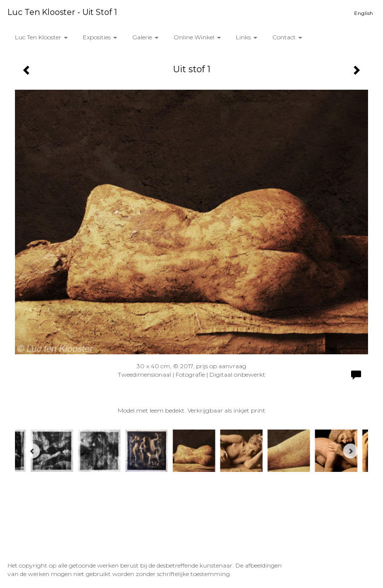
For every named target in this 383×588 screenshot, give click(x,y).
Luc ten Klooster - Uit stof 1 (62, 12)
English (364, 13)
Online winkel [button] (197, 37)
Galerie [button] (145, 37)
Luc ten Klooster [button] (41, 37)
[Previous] (32, 451)
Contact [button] (287, 37)
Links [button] (247, 37)
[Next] (351, 451)
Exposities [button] (100, 37)
